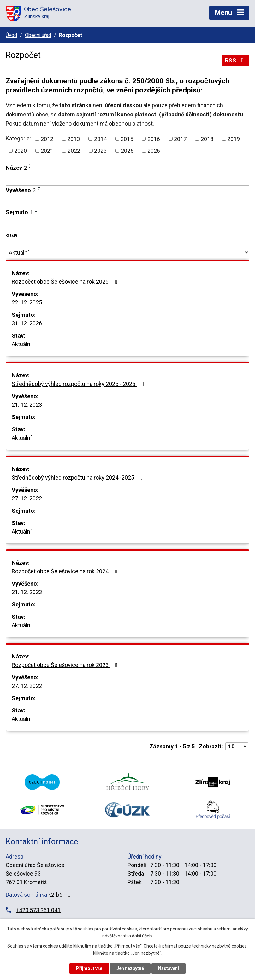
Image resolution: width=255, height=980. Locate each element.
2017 (180, 139)
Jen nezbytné (130, 968)
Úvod (11, 35)
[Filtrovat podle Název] (127, 179)
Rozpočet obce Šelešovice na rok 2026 (66, 282)
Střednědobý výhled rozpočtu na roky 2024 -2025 (79, 478)
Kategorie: (18, 138)
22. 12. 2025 (27, 302)
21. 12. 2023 (27, 405)
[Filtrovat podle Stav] (127, 253)
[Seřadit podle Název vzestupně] (30, 165)
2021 (47, 151)
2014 (100, 139)
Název (16, 168)
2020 (21, 151)
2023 (100, 151)
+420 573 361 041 (38, 910)
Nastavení (169, 968)
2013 (74, 139)
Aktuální (22, 344)
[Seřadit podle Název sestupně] (30, 167)
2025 (127, 151)
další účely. (142, 936)
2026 (154, 151)
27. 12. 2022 (27, 498)
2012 (47, 139)
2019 (234, 139)
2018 (207, 139)
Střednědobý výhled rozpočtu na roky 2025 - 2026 (79, 384)
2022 (74, 151)
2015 (127, 139)
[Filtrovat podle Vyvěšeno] (127, 204)
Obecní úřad (38, 35)
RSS (236, 60)
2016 (154, 139)
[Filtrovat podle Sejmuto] (127, 228)
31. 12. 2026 (27, 323)
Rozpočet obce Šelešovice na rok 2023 (66, 665)
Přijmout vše (89, 968)
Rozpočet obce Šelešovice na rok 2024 (66, 571)
